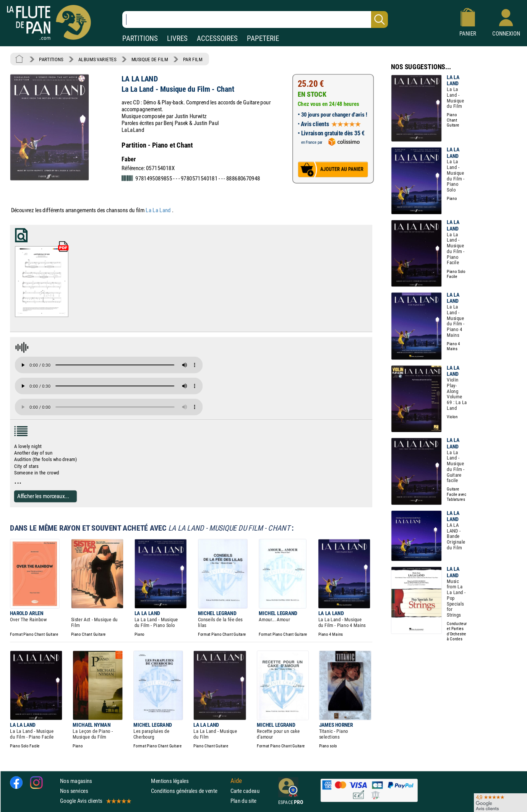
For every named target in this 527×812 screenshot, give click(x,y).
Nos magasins (76, 781)
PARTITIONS (140, 38)
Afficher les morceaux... (43, 496)
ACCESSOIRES (217, 38)
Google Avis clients (95, 801)
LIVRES (177, 38)
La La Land (159, 210)
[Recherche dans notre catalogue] (255, 19)
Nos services (74, 791)
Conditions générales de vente (189, 791)
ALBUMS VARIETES (97, 59)
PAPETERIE (263, 38)
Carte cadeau (245, 791)
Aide (236, 781)
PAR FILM (193, 59)
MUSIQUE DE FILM (150, 59)
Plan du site (243, 801)
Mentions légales (170, 781)
